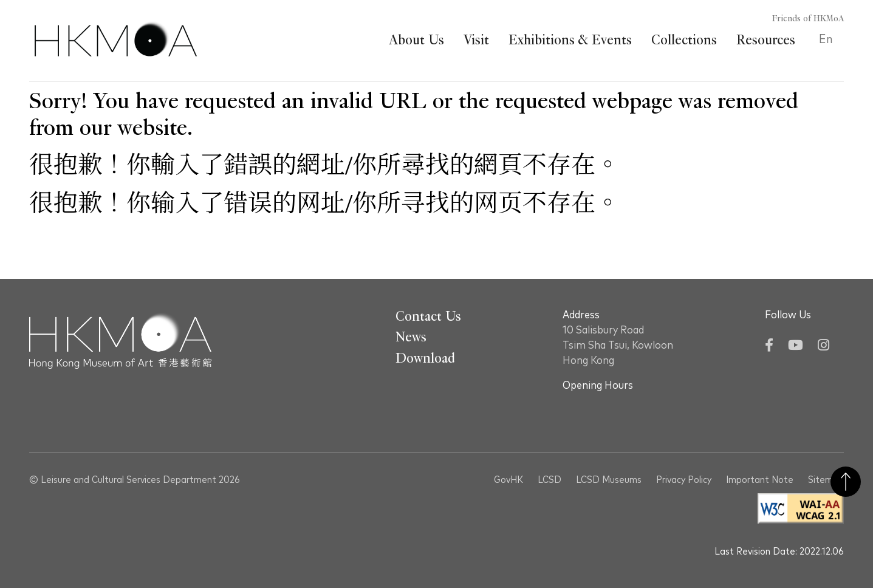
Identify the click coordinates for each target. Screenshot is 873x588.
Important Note (760, 480)
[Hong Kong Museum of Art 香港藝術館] (116, 41)
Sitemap (826, 480)
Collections (684, 40)
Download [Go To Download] (425, 358)
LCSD (549, 480)
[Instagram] (823, 347)
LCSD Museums (609, 480)
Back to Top (846, 482)
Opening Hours (598, 386)
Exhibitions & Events (570, 40)
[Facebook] (769, 347)
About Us (416, 40)
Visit (476, 40)
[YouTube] (796, 347)
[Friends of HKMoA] (801, 19)
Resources (766, 40)
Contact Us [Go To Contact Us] (428, 316)
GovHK (508, 480)
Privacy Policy (684, 480)
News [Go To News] (411, 337)
